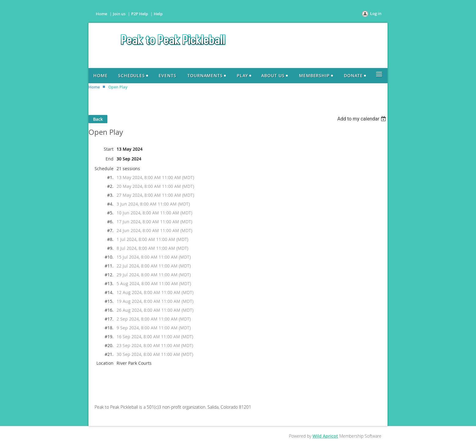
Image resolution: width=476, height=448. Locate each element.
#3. (110, 195)
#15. (109, 301)
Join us (119, 14)
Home (101, 14)
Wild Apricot (325, 436)
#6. (110, 222)
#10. (109, 257)
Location (105, 363)
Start (109, 149)
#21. (109, 354)
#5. (110, 213)
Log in (376, 13)
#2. (110, 186)
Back (98, 119)
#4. (110, 204)
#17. (109, 319)
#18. (109, 328)
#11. (109, 266)
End (110, 159)
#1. (110, 177)
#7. (110, 230)
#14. (109, 292)
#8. (110, 239)
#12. (109, 275)
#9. (110, 248)
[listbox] (362, 119)
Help (158, 14)
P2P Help (140, 14)
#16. (109, 310)
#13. (109, 283)
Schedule (104, 168)
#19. (109, 337)
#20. (109, 345)
